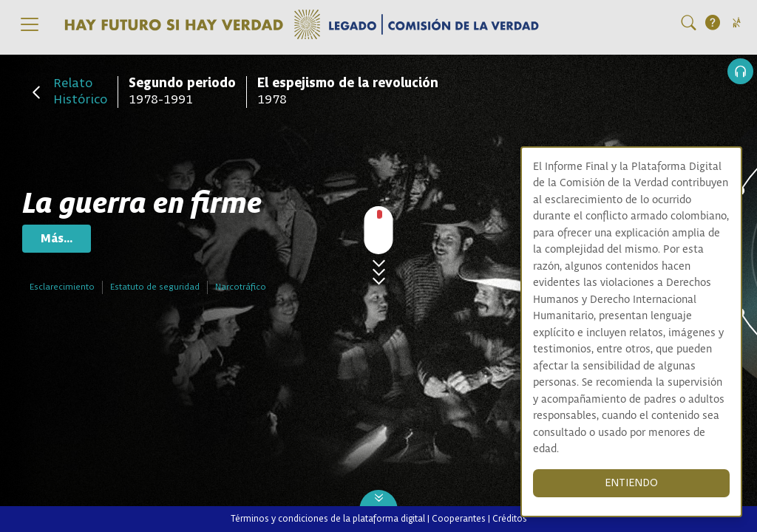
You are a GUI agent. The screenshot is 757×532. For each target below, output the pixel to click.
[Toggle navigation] (30, 24)
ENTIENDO (631, 483)
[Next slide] (379, 500)
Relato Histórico (80, 92)
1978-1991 (182, 92)
